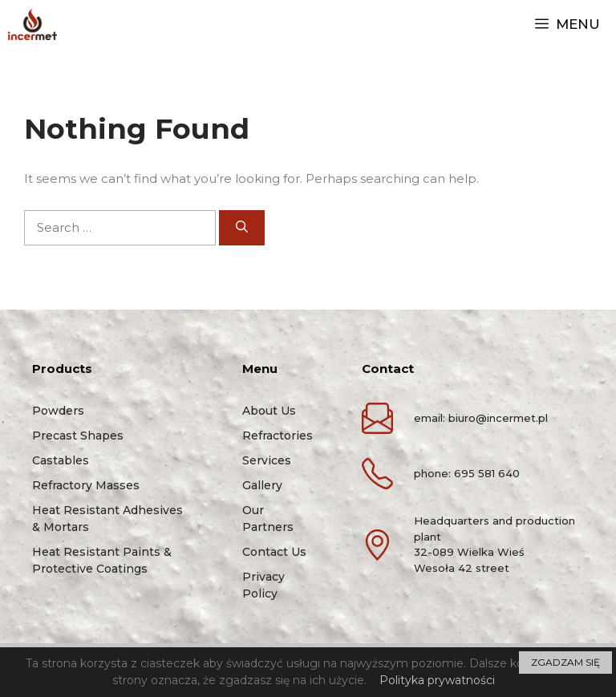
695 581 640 (487, 473)
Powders (58, 411)
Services (267, 460)
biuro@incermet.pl (498, 418)
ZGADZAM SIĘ (565, 662)
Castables (61, 460)
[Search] (242, 228)
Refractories (278, 436)
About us (269, 411)
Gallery (262, 485)
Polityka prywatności (437, 680)
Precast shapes (78, 436)
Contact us (274, 552)
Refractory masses (86, 485)
